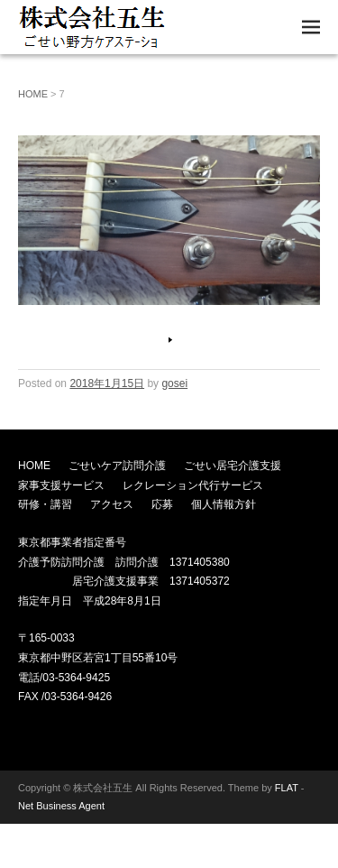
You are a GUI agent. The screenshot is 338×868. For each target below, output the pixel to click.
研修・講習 (45, 504)
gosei (174, 383)
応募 (162, 504)
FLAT (287, 788)
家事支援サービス (61, 485)
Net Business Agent (61, 806)
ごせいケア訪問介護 (117, 466)
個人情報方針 (224, 504)
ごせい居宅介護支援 (233, 466)
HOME (33, 94)
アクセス (112, 504)
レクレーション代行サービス (193, 485)
